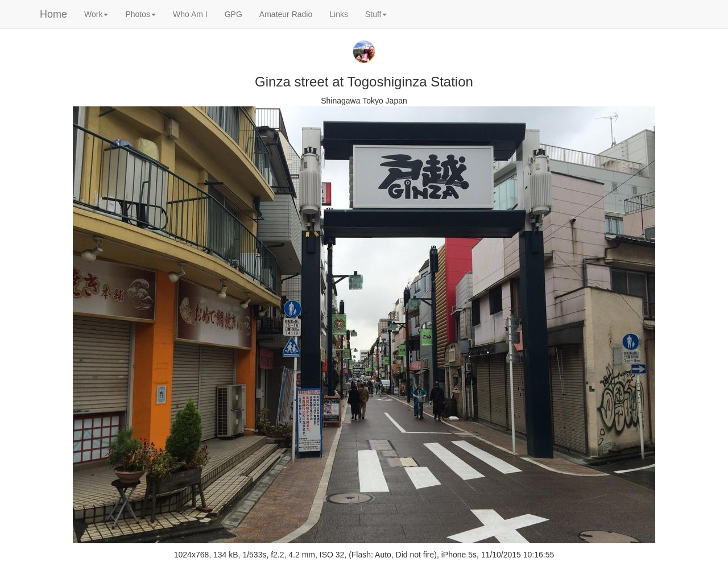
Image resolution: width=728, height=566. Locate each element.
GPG (233, 14)
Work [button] (96, 14)
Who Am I (190, 14)
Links (339, 14)
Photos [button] (140, 14)
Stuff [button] (376, 14)
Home (53, 14)
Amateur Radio (286, 14)
